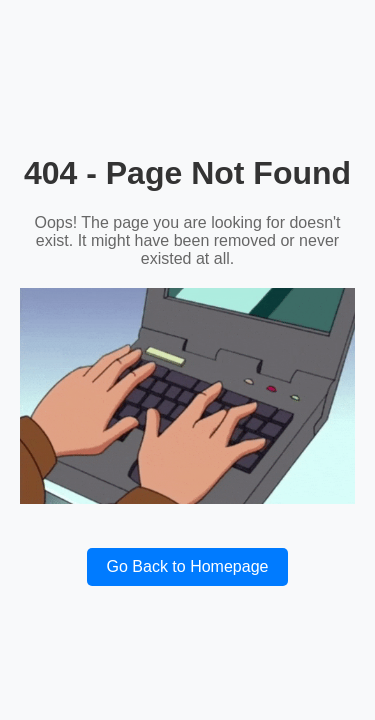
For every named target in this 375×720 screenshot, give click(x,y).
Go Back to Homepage (188, 566)
